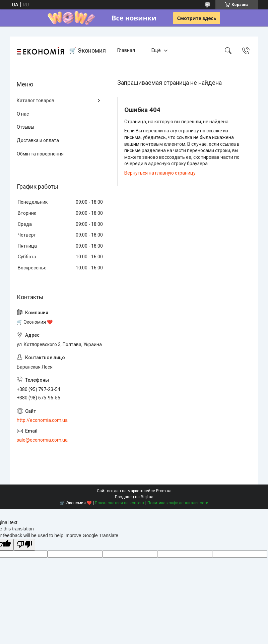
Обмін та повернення (40, 154)
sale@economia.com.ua (42, 440)
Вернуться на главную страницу (160, 173)
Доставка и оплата (38, 140)
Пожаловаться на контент (120, 503)
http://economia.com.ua (42, 420)
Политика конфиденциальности (178, 503)
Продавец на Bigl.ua (134, 497)
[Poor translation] (24, 545)
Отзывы (25, 127)
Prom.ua (164, 491)
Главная (126, 50)
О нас (23, 114)
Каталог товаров (36, 101)
